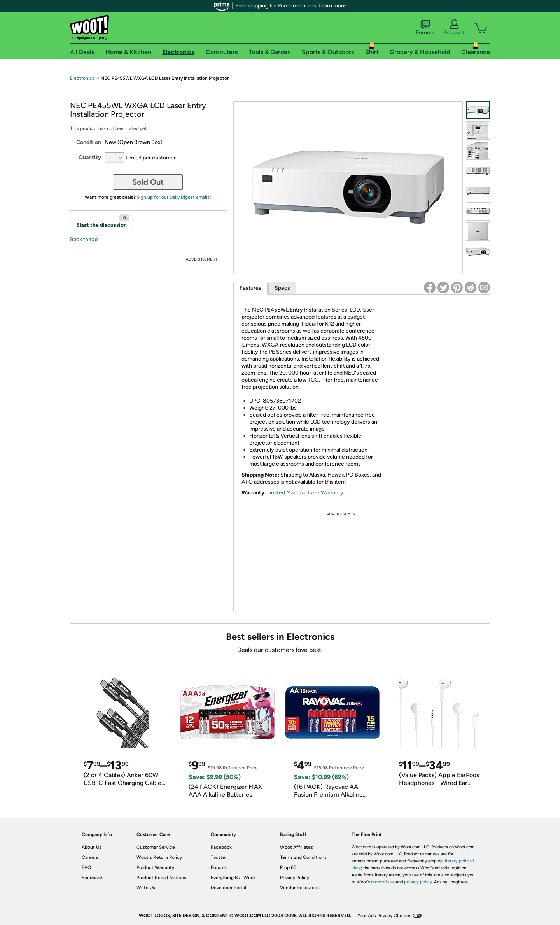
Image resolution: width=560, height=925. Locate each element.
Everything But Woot (233, 878)
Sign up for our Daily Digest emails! (174, 197)
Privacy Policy (295, 878)
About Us (92, 847)
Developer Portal (228, 888)
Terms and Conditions (303, 857)
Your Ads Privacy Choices (384, 916)
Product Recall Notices (161, 878)
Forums (425, 28)
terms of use (383, 882)
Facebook (221, 847)
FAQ (86, 867)
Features (250, 288)
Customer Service (156, 847)
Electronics (82, 78)
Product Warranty (155, 867)
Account (454, 28)
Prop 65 (288, 867)
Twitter (219, 857)
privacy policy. (418, 882)
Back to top (84, 239)
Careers (90, 857)
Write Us (146, 888)
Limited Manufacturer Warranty (305, 493)
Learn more (332, 6)
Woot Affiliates (297, 847)
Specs (282, 288)
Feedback (92, 878)
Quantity (90, 157)
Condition (89, 142)
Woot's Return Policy (159, 857)
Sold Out (148, 182)
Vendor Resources (300, 888)
